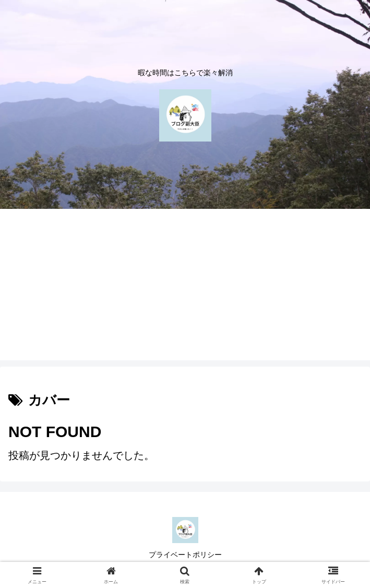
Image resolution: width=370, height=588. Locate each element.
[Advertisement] (185, 287)
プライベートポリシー (185, 555)
